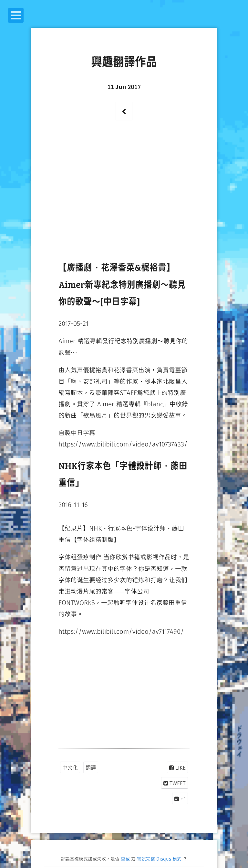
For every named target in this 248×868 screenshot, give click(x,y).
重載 (125, 859)
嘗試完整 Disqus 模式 (159, 859)
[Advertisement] (124, 197)
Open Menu (16, 15)
